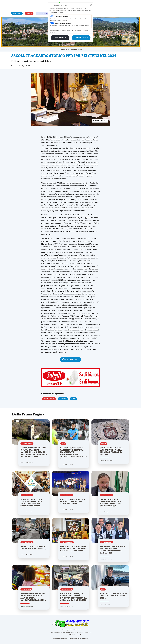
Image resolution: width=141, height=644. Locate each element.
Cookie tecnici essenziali (61, 17)
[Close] (91, 5)
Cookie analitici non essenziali (63, 23)
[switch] (52, 23)
